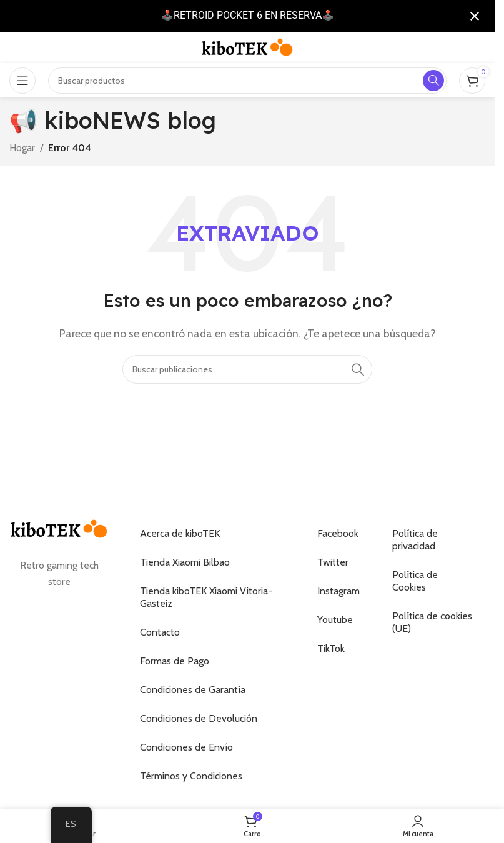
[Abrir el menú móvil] (22, 81)
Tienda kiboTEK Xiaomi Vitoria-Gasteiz (206, 597)
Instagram (338, 591)
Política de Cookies (415, 581)
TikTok (331, 648)
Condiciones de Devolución (199, 718)
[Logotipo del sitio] (247, 47)
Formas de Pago (175, 661)
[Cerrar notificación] (475, 16)
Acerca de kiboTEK (180, 533)
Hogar (22, 148)
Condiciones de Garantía (193, 690)
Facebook (338, 533)
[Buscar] (247, 369)
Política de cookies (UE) (432, 622)
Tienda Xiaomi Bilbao (185, 562)
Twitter (333, 562)
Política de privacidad (415, 540)
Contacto (160, 632)
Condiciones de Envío (186, 747)
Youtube (335, 620)
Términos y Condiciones (191, 776)
